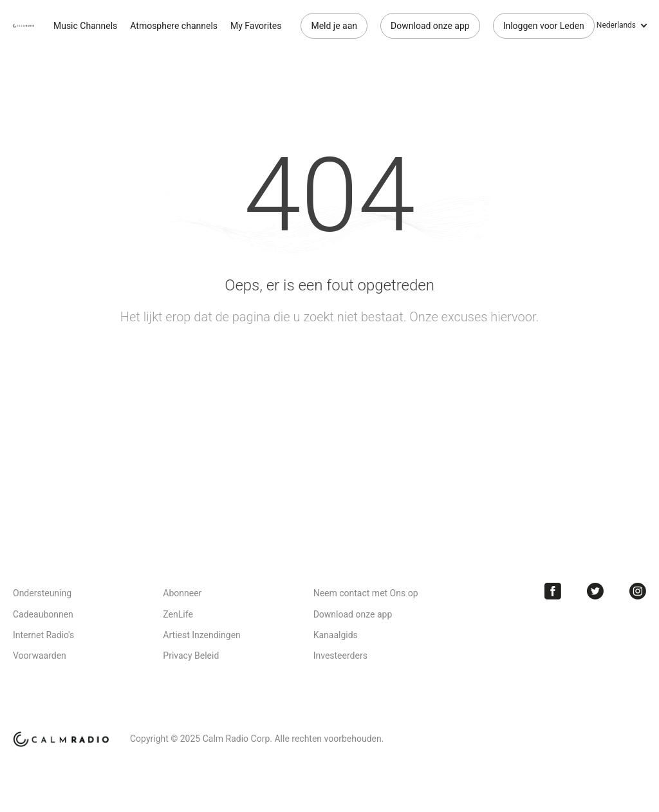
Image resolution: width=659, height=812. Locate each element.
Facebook (553, 591)
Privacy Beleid (191, 656)
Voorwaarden (40, 656)
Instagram (638, 591)
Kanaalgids (336, 635)
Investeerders (340, 656)
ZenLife (178, 614)
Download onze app (430, 26)
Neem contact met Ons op (366, 593)
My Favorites (256, 26)
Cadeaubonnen (43, 614)
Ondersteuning (42, 593)
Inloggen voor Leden (544, 26)
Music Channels (85, 26)
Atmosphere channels (174, 26)
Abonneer (182, 593)
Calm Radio (23, 26)
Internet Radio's (43, 635)
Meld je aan (334, 26)
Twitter (595, 591)
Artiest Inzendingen (201, 635)
